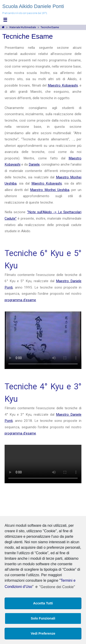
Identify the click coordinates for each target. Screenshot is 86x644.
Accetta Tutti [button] (43, 603)
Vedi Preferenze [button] (43, 633)
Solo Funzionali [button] (43, 618)
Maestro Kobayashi (63, 85)
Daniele (34, 164)
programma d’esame (20, 300)
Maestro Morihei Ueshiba (50, 190)
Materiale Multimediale (23, 27)
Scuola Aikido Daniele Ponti (33, 6)
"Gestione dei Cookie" (57, 587)
